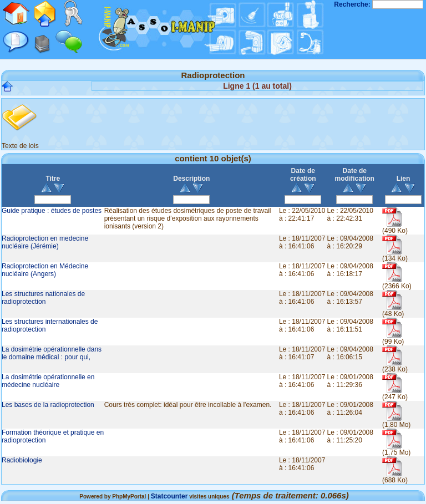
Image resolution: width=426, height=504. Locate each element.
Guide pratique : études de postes (52, 211)
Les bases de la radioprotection (48, 405)
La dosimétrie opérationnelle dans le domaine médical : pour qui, (52, 353)
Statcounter (169, 496)
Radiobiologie (22, 460)
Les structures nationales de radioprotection (43, 298)
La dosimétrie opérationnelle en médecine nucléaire (48, 381)
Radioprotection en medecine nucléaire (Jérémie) (45, 242)
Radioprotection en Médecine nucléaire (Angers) (45, 270)
